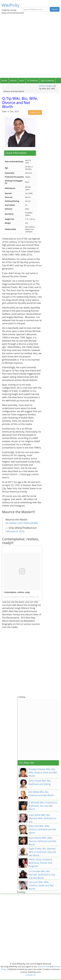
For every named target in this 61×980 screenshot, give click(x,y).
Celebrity (14, 86)
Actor (22, 80)
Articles (24, 86)
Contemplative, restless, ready (17, 592)
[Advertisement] (30, 46)
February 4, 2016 (15, 531)
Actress (13, 80)
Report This (35, 112)
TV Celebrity (33, 80)
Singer (4, 86)
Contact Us (30, 975)
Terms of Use (43, 966)
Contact (34, 86)
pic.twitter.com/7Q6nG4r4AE (22, 523)
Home (4, 80)
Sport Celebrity (47, 80)
